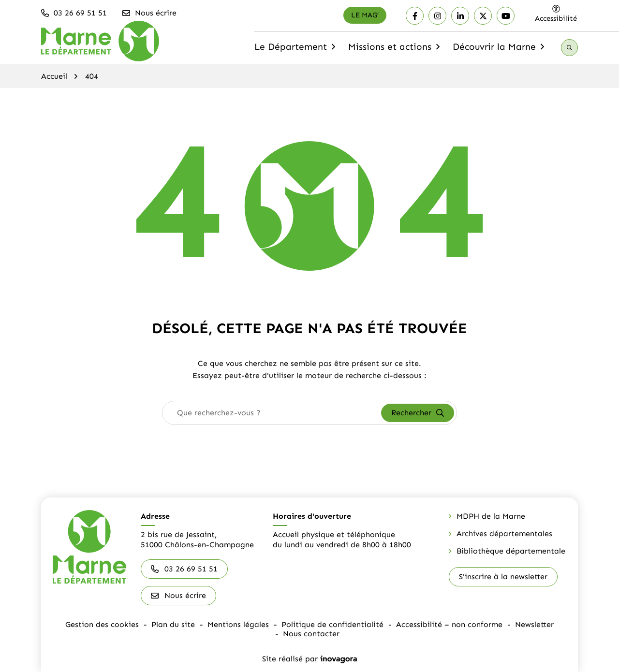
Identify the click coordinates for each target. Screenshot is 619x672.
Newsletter (534, 624)
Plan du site (173, 624)
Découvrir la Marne (500, 50)
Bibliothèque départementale (511, 551)
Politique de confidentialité (332, 624)
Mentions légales (238, 624)
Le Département (296, 50)
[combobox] (272, 413)
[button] (74, 13)
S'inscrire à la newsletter (503, 577)
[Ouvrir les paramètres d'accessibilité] (556, 14)
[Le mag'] (365, 15)
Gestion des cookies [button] (102, 624)
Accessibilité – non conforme (449, 624)
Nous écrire (178, 595)
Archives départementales (504, 533)
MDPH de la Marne (491, 516)
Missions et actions (395, 50)
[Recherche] (569, 48)
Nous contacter (311, 634)
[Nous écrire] (150, 13)
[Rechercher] (418, 413)
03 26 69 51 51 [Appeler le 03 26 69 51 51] (184, 569)
